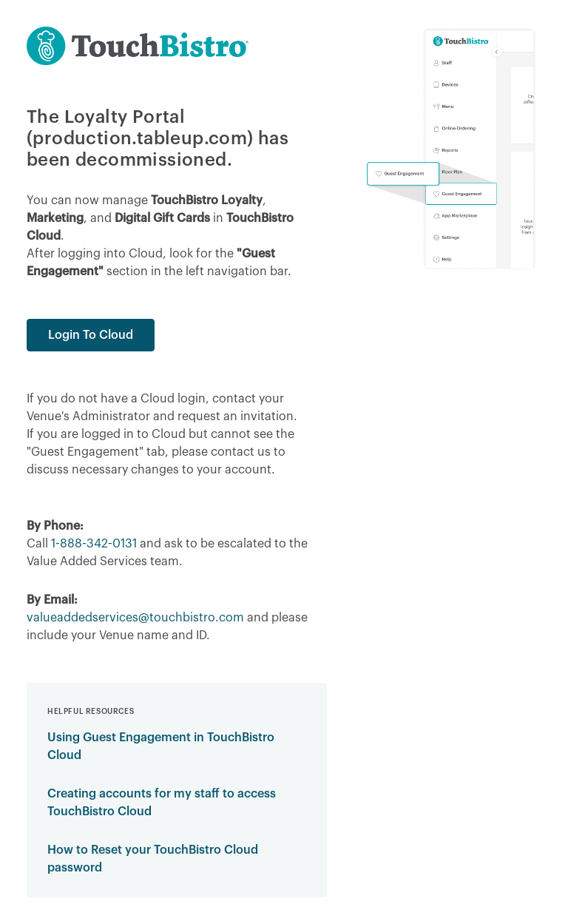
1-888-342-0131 (94, 544)
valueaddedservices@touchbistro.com (135, 618)
